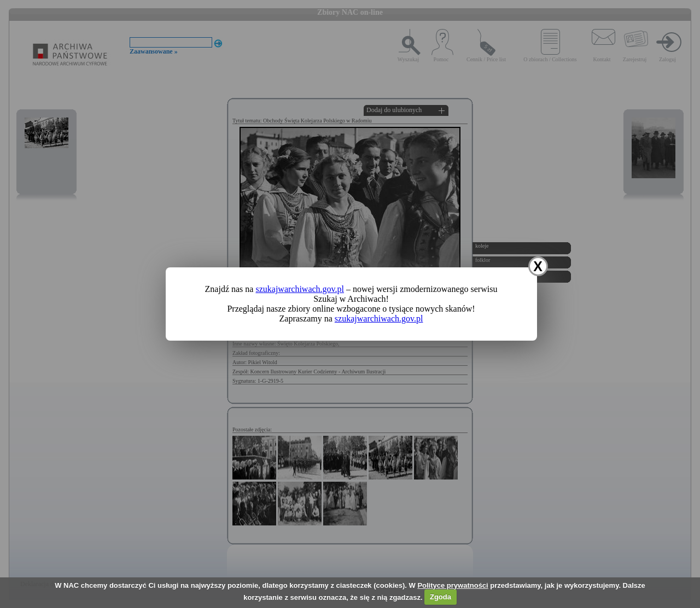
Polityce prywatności (453, 585)
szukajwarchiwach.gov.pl (300, 289)
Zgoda (441, 597)
